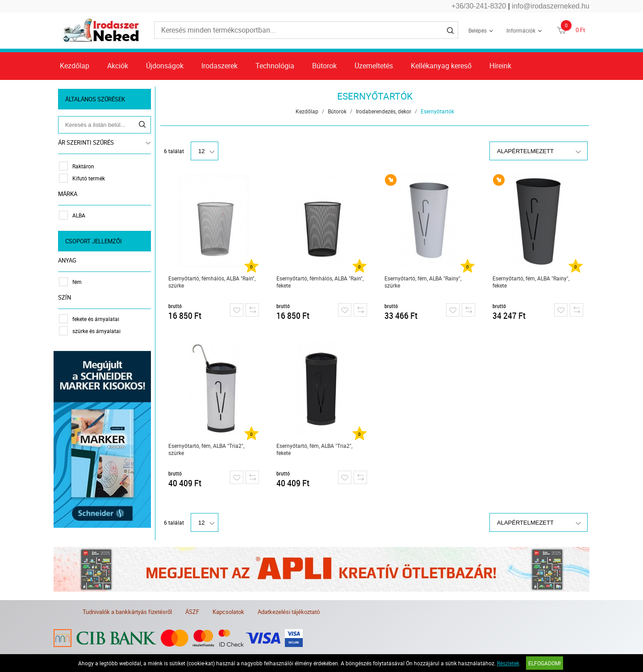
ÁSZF (192, 612)
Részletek (508, 663)
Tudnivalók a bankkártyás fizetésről (127, 612)
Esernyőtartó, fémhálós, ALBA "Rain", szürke (212, 282)
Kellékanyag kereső (441, 66)
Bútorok (324, 66)
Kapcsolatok (228, 612)
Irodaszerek (219, 66)
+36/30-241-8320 (479, 6)
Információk (521, 30)
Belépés (478, 30)
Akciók (118, 66)
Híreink (500, 66)
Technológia (275, 66)
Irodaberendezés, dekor (384, 111)
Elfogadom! (545, 663)
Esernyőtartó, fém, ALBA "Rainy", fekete (531, 282)
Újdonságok (165, 66)
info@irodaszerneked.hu (551, 6)
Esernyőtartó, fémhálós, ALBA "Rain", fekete (320, 282)
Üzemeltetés (374, 66)
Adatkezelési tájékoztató (289, 612)
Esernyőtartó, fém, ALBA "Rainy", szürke (423, 282)
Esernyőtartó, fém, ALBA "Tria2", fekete (314, 449)
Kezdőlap (75, 66)
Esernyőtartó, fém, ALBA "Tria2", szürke (206, 449)
